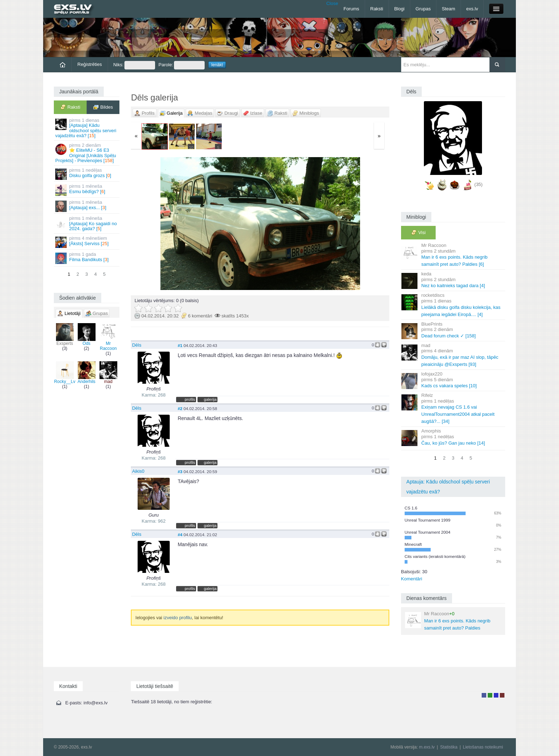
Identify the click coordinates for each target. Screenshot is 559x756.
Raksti (377, 9)
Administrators (502, 695)
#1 (180, 345)
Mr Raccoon (108, 337)
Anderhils (87, 373)
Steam (448, 9)
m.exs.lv (427, 747)
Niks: (134, 65)
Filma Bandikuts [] (87, 258)
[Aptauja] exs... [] (87, 206)
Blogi (399, 9)
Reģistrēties (90, 64)
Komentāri (412, 579)
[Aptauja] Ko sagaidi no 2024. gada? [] (87, 223)
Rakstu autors (490, 695)
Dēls (137, 345)
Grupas (423, 9)
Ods (87, 335)
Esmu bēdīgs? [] (87, 190)
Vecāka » (347, 224)
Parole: (182, 65)
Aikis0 (138, 471)
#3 (180, 472)
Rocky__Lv (65, 373)
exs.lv (472, 9)
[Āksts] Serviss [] (87, 242)
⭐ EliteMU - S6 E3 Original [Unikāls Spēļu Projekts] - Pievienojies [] (87, 153)
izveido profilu (178, 618)
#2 (180, 408)
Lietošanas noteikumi (483, 747)
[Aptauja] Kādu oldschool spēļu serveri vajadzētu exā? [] (87, 128)
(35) (479, 184)
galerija (210, 399)
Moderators (496, 695)
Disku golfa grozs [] (87, 174)
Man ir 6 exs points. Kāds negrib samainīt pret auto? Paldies (448, 621)
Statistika (449, 747)
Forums (351, 9)
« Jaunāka (173, 224)
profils (190, 399)
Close (332, 3)
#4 (180, 535)
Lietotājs (484, 695)
